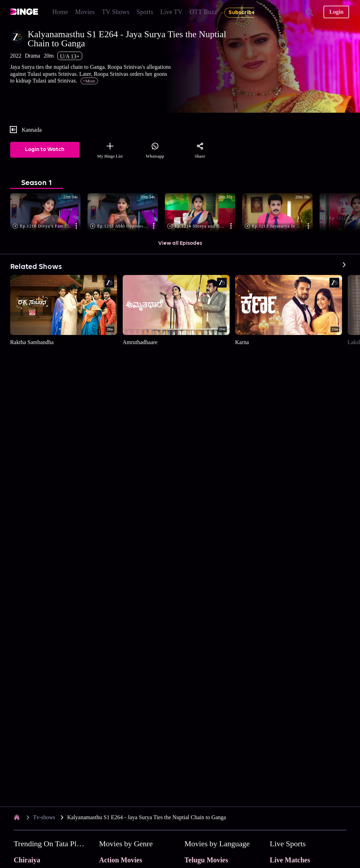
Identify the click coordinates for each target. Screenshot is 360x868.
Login (336, 12)
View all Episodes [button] (180, 243)
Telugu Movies (206, 860)
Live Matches (290, 860)
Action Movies (121, 860)
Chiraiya (27, 860)
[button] (49, 213)
